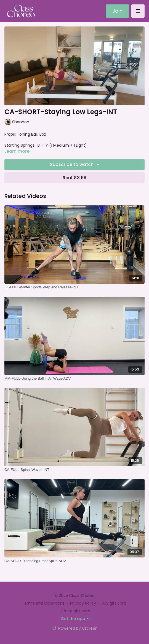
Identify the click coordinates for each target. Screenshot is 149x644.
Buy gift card (114, 603)
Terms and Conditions (43, 603)
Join (117, 11)
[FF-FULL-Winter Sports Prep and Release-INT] (74, 287)
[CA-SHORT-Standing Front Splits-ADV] (74, 561)
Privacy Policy (83, 603)
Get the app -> (76, 619)
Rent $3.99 (74, 178)
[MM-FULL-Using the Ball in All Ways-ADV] (74, 379)
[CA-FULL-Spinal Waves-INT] (74, 470)
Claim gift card (76, 611)
